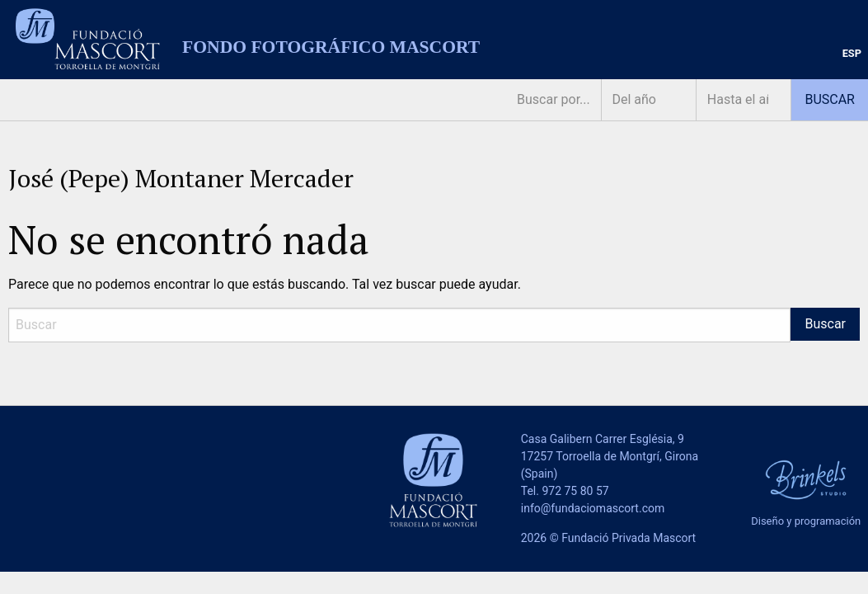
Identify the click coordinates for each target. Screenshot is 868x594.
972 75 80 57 (575, 491)
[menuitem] (852, 54)
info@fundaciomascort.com (593, 508)
